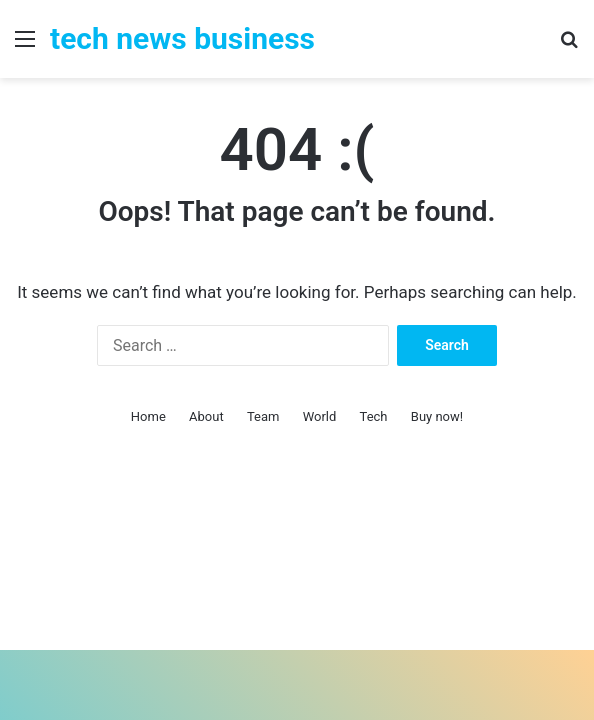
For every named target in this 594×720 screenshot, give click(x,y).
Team (263, 416)
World (320, 416)
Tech (374, 416)
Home (148, 416)
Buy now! (437, 416)
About (206, 416)
